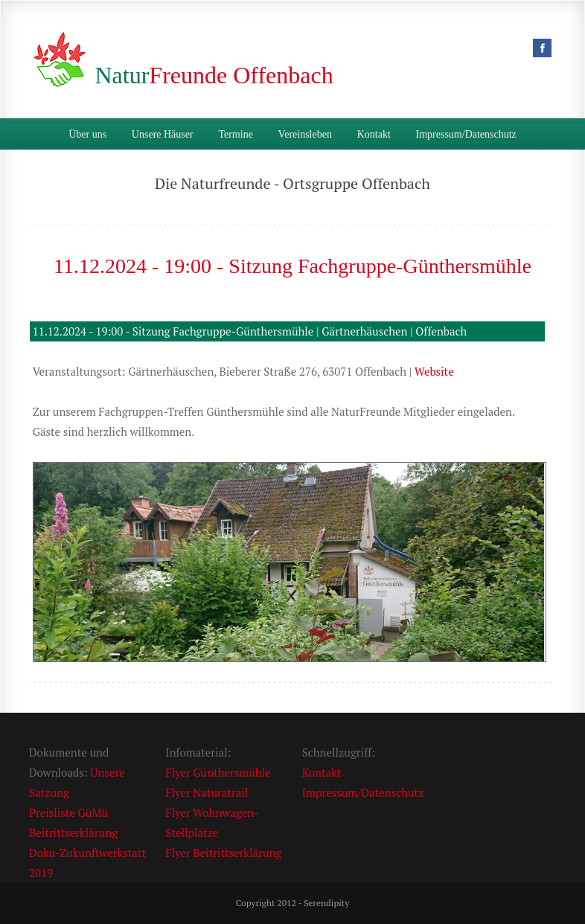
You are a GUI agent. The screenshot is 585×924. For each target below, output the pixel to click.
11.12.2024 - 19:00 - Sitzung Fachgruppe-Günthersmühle (292, 266)
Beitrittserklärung (73, 832)
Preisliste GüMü (68, 812)
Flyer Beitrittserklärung (223, 853)
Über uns (87, 135)
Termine (235, 135)
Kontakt (374, 135)
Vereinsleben (305, 135)
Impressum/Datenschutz (466, 135)
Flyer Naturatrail (207, 792)
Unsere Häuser (163, 135)
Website (434, 371)
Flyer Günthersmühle (218, 772)
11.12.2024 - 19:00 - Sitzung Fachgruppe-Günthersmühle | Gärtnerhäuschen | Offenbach (250, 331)
